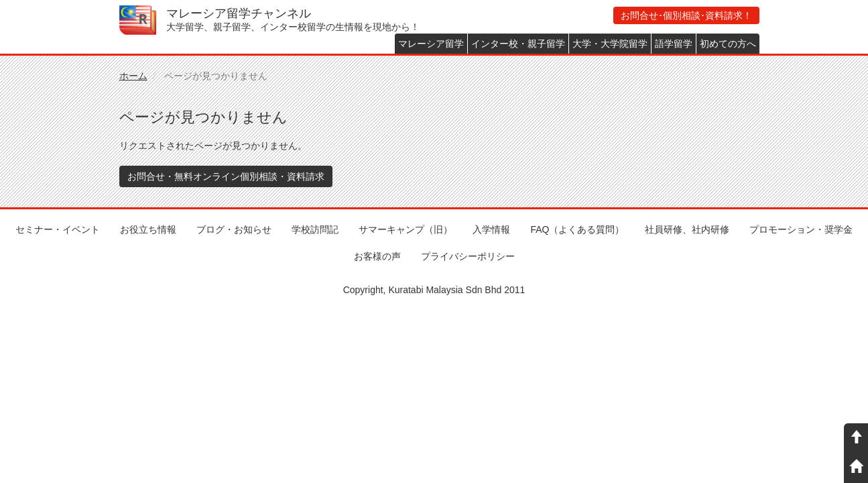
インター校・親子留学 (518, 44)
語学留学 (674, 44)
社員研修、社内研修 (687, 229)
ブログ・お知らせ (234, 229)
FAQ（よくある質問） (577, 229)
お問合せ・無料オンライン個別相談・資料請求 (226, 176)
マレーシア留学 (431, 44)
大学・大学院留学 (610, 44)
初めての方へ (728, 44)
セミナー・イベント (58, 229)
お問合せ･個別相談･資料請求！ (686, 15)
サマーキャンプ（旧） (406, 229)
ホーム (133, 76)
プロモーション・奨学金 (801, 229)
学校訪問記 (315, 229)
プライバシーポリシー (468, 256)
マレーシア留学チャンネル (239, 13)
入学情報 (491, 229)
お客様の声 (377, 256)
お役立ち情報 (148, 229)
